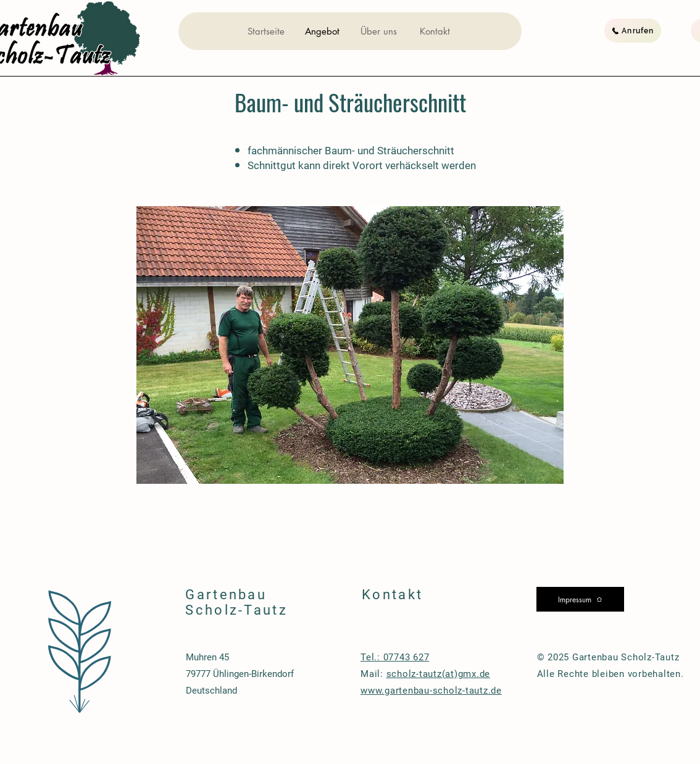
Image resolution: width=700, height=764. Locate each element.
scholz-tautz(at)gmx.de (439, 674)
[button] (350, 345)
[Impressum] (580, 599)
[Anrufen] (633, 31)
